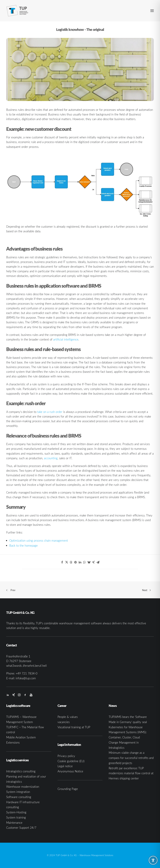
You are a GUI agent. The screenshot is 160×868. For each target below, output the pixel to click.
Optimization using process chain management (39, 540)
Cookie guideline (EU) (71, 761)
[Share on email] (98, 562)
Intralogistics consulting (21, 771)
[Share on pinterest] (76, 562)
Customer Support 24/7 (21, 828)
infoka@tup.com (26, 678)
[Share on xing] (94, 562)
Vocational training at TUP (74, 727)
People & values (68, 717)
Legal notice (65, 766)
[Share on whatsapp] (85, 562)
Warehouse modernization (23, 787)
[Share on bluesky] (89, 562)
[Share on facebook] (62, 562)
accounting (51, 458)
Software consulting (19, 797)
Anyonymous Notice (70, 771)
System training (16, 817)
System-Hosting (16, 812)
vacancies (64, 722)
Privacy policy (66, 756)
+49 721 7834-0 (27, 673)
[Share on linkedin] (80, 562)
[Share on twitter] (67, 562)
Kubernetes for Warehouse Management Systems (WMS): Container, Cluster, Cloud (128, 732)
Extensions (13, 742)
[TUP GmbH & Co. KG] (17, 11)
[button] (152, 11)
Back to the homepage (24, 545)
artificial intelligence (66, 339)
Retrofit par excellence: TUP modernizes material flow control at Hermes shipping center (131, 773)
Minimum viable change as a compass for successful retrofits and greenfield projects (131, 758)
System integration (18, 792)
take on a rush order (50, 412)
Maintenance (14, 823)
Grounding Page (68, 789)
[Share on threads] (71, 562)
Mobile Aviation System (21, 737)
